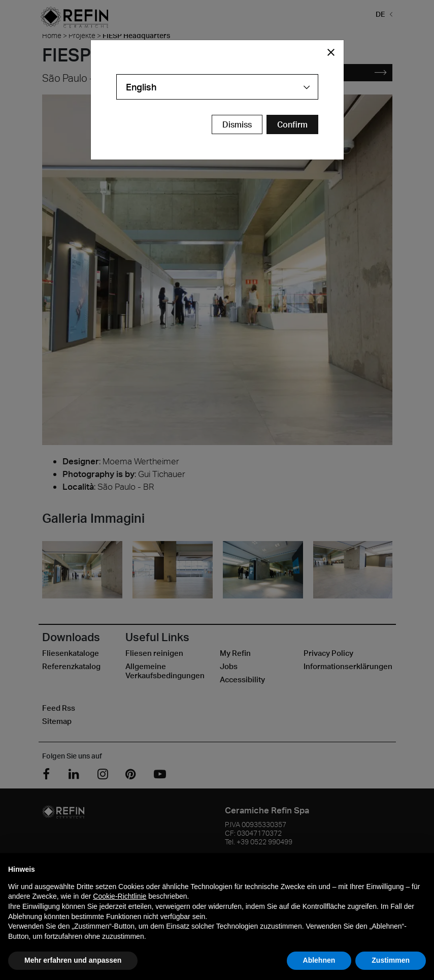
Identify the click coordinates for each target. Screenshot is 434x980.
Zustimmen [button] (391, 960)
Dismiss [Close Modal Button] (237, 124)
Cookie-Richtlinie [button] (120, 896)
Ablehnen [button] (319, 960)
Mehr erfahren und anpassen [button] (73, 960)
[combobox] (217, 87)
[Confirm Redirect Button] (292, 124)
